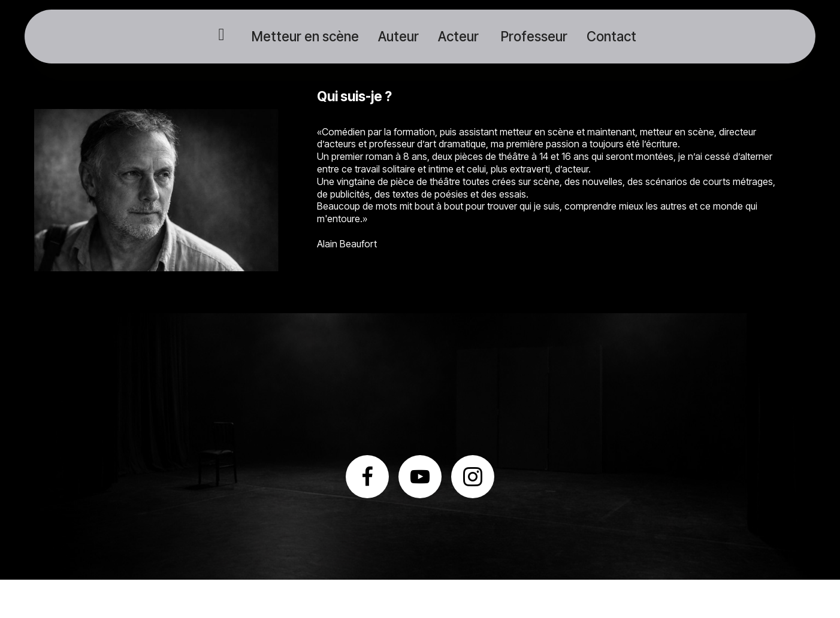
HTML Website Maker (420, 599)
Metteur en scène (304, 36)
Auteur (398, 36)
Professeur (533, 36)
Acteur (458, 36)
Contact (611, 36)
